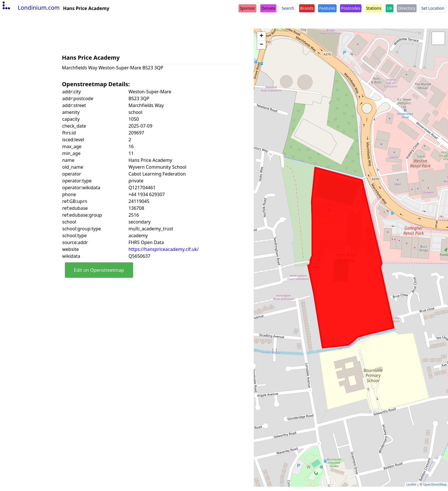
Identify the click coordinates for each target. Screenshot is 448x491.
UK (390, 8)
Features (327, 8)
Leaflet (411, 484)
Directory (407, 8)
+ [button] (262, 36)
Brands (307, 8)
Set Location (433, 8)
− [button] (262, 45)
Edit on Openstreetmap (99, 270)
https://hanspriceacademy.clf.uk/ (164, 249)
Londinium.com (30, 8)
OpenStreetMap (435, 484)
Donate (268, 8)
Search (288, 8)
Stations (374, 8)
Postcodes (351, 8)
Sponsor (247, 8)
